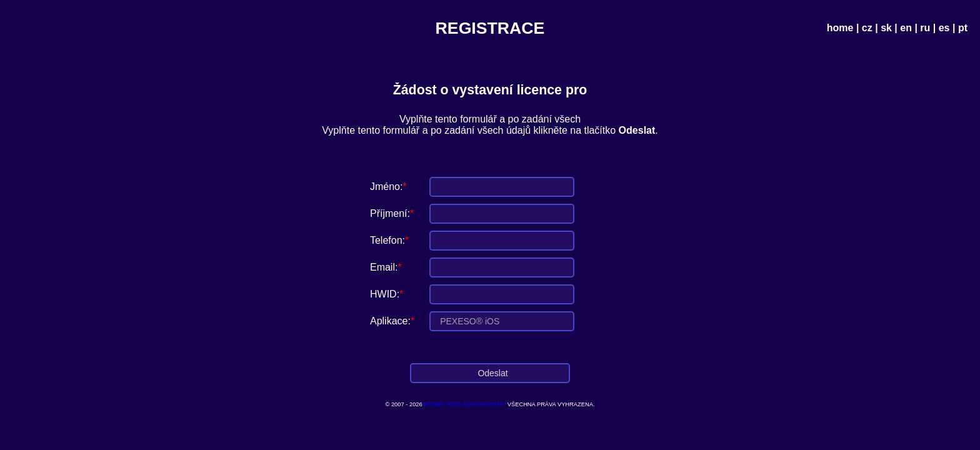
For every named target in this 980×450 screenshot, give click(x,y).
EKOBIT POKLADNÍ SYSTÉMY (465, 404)
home (840, 28)
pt (963, 28)
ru (925, 28)
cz (867, 28)
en (906, 28)
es (944, 28)
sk (886, 28)
